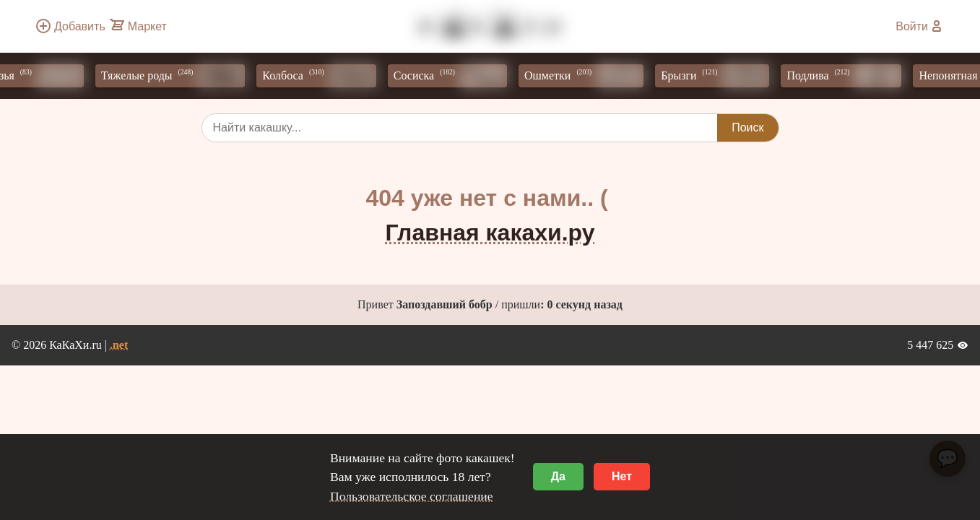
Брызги (718, 76)
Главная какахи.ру (490, 233)
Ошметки (587, 76)
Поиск (747, 127)
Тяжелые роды (176, 76)
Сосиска (453, 76)
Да (558, 476)
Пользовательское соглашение (412, 496)
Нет (622, 476)
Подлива (847, 76)
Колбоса (322, 76)
